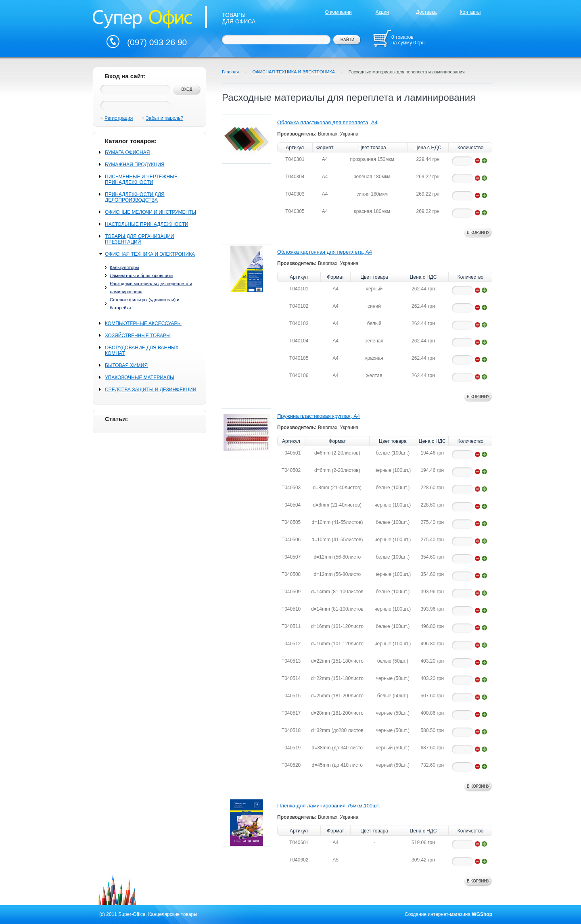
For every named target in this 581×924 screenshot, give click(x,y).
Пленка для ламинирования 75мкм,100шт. (329, 806)
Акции (382, 12)
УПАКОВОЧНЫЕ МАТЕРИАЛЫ (140, 378)
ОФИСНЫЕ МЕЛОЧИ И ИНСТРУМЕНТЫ (150, 212)
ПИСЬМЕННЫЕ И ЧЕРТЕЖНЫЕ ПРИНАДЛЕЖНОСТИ (141, 179)
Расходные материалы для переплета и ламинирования (407, 72)
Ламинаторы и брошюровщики (141, 275)
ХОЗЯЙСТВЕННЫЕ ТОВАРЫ (138, 336)
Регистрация (119, 118)
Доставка (426, 12)
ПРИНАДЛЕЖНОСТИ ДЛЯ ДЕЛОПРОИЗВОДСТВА (135, 197)
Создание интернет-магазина (438, 914)
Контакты (470, 12)
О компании (338, 12)
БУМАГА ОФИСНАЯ (127, 152)
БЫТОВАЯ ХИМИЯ (126, 365)
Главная (230, 72)
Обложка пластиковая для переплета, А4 (327, 122)
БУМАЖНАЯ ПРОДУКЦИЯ (135, 165)
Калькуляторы (124, 267)
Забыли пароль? (165, 118)
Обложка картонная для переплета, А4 (325, 252)
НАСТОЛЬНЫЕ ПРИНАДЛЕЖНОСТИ (147, 224)
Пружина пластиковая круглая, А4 (319, 416)
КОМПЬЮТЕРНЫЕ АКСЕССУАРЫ (143, 323)
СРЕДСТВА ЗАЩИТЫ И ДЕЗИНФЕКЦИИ (150, 390)
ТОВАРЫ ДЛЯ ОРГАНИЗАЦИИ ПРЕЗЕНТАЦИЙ (139, 239)
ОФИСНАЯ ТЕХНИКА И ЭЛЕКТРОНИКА (150, 254)
